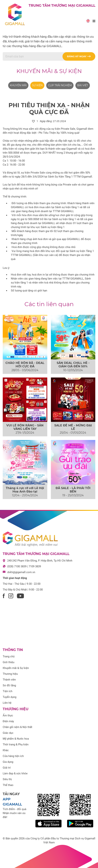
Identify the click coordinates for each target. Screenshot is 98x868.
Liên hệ (7, 703)
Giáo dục (8, 733)
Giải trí (7, 768)
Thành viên (9, 680)
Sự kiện (37, 85)
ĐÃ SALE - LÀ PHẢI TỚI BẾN (73, 490)
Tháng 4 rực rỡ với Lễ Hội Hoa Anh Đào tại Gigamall (25, 492)
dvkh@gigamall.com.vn (21, 572)
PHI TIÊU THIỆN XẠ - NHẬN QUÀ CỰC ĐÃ (49, 109)
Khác (6, 750)
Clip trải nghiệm (60, 85)
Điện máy (8, 721)
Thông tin (13, 650)
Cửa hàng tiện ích (13, 756)
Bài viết (83, 85)
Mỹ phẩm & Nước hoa (16, 739)
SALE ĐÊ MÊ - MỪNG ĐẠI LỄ (73, 427)
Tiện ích (8, 691)
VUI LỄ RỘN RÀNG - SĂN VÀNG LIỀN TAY (25, 427)
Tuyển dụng (10, 697)
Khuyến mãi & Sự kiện (49, 71)
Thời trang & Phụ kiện (16, 744)
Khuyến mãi (18, 85)
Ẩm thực (8, 715)
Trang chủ (9, 656)
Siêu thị (7, 779)
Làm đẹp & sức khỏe (15, 773)
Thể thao (8, 785)
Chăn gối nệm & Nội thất (17, 727)
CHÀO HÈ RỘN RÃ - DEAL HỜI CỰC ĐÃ (25, 365)
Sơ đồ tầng (9, 685)
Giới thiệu (9, 662)
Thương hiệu (10, 674)
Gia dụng (8, 762)
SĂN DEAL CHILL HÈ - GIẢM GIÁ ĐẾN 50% (73, 365)
